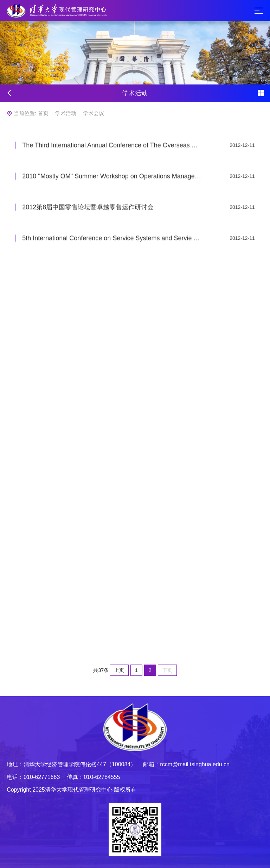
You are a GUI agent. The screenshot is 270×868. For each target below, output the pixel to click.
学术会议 (94, 113)
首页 (43, 113)
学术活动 (66, 113)
